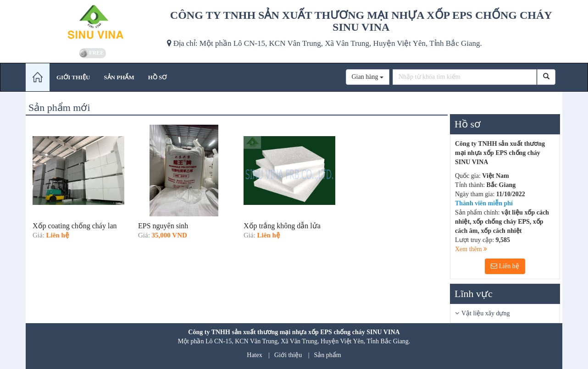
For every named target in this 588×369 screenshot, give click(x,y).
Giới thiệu (288, 355)
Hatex (254, 355)
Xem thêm (471, 249)
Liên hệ (505, 266)
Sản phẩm (328, 355)
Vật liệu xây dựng (486, 313)
